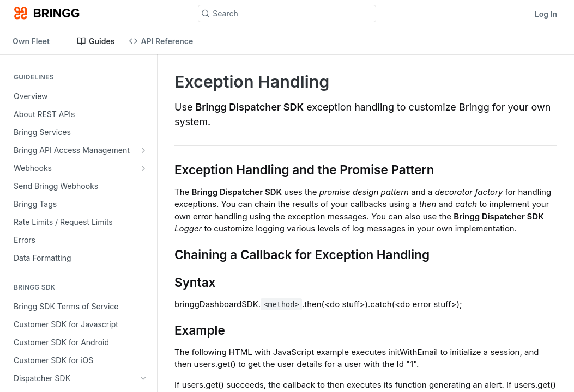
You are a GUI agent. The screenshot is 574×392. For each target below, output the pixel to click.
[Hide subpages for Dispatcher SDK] (143, 378)
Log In (546, 14)
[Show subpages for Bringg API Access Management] (143, 150)
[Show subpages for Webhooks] (143, 168)
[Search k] (287, 14)
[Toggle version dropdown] (38, 41)
